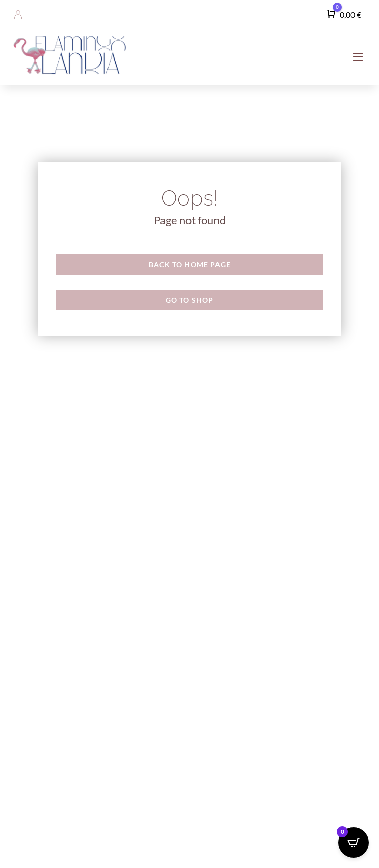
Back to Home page (190, 264)
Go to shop (189, 300)
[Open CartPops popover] (354, 843)
